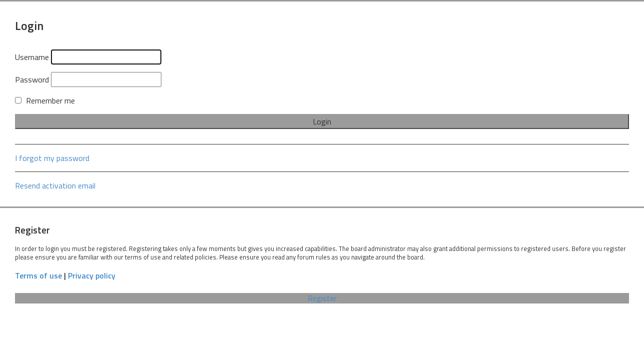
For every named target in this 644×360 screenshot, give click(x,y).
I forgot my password (52, 158)
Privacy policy (92, 276)
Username (32, 57)
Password (32, 79)
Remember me (45, 100)
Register (322, 298)
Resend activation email (55, 185)
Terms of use (38, 276)
